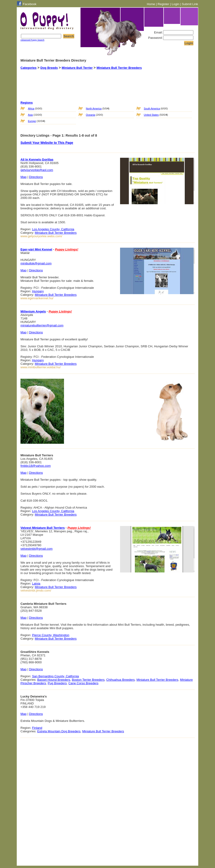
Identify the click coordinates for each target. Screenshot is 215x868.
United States (151, 115)
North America (94, 108)
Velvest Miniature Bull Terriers (43, 528)
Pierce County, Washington (51, 635)
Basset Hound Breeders (54, 680)
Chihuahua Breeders (121, 680)
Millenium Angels (33, 311)
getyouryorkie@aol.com (37, 170)
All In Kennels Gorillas (37, 159)
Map (24, 177)
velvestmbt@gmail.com (37, 549)
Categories (29, 68)
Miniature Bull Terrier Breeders (119, 68)
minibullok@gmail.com (36, 263)
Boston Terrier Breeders (88, 680)
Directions (36, 177)
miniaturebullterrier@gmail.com (42, 325)
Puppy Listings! (67, 249)
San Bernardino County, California (55, 676)
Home (151, 4)
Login (176, 4)
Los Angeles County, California (53, 229)
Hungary (38, 291)
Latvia (36, 584)
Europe (32, 121)
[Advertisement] (102, 81)
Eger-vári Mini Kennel (36, 249)
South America (152, 108)
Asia (30, 115)
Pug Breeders (57, 683)
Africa (31, 108)
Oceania (91, 115)
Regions (27, 103)
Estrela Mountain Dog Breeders (59, 731)
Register (163, 4)
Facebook (30, 4)
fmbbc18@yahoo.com (36, 466)
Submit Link (190, 4)
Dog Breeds (49, 68)
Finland (37, 728)
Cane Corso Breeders (83, 683)
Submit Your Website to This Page (47, 143)
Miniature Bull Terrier (77, 68)
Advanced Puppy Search (32, 40)
